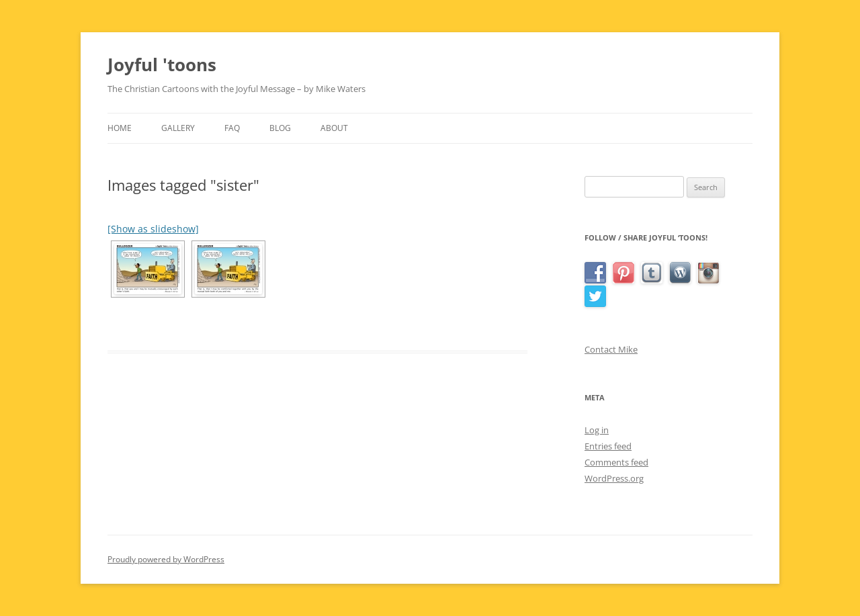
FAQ (232, 128)
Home (120, 128)
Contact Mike (611, 349)
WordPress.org (614, 478)
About (334, 128)
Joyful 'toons (162, 64)
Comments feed (616, 462)
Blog (280, 128)
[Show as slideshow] (153, 229)
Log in (597, 430)
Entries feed (608, 446)
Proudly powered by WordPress (166, 559)
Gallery (178, 128)
